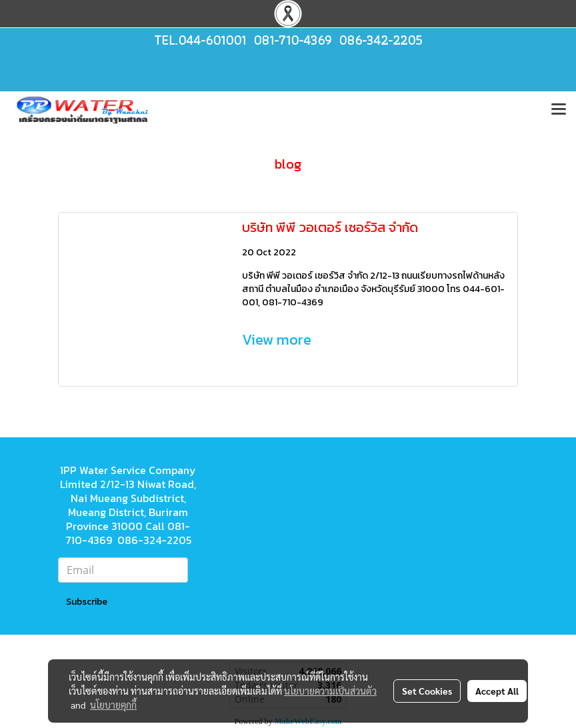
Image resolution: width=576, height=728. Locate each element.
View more (278, 340)
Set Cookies (427, 691)
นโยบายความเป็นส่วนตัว (330, 691)
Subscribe (87, 602)
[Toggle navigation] (559, 110)
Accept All (497, 691)
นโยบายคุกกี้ (113, 705)
